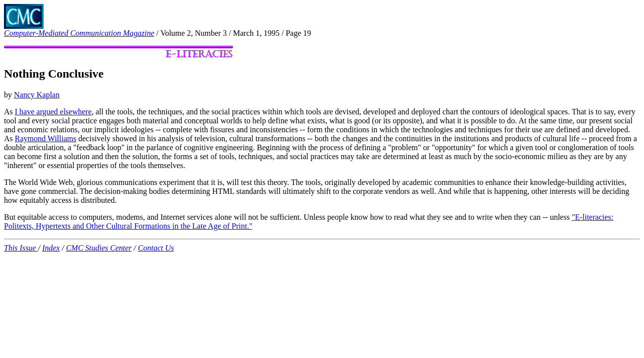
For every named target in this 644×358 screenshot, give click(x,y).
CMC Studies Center (99, 248)
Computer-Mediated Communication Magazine (79, 33)
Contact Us (156, 248)
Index (51, 248)
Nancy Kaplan (37, 95)
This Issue (21, 248)
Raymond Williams (46, 138)
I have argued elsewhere (53, 112)
